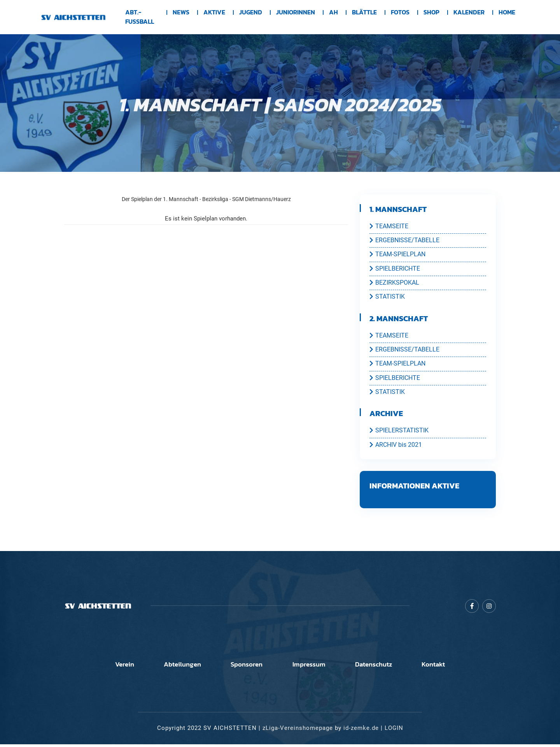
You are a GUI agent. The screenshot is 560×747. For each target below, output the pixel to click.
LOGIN (394, 731)
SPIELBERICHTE (395, 269)
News (181, 12)
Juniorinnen (296, 12)
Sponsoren (242, 667)
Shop (431, 12)
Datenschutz (388, 667)
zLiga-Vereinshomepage (298, 731)
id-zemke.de (361, 731)
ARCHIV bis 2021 (396, 448)
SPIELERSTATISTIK (399, 434)
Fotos (400, 12)
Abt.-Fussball (140, 17)
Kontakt (457, 667)
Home (507, 12)
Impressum (313, 667)
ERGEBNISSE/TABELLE (404, 241)
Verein (100, 667)
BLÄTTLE (364, 12)
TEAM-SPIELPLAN (397, 255)
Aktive (214, 12)
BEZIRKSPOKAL (394, 284)
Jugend (251, 12)
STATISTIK (387, 298)
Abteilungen (168, 667)
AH (333, 12)
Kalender (469, 12)
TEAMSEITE (389, 226)
